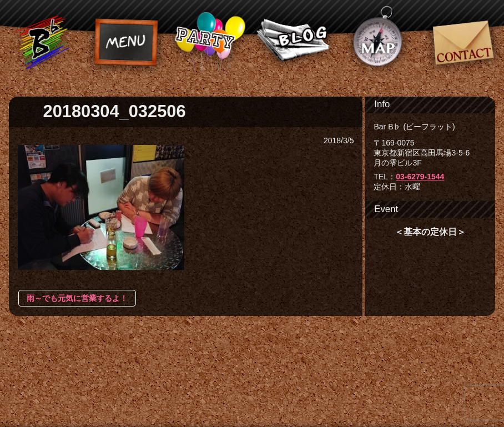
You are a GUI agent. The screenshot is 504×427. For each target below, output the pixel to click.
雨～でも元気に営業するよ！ (77, 298)
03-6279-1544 (420, 177)
